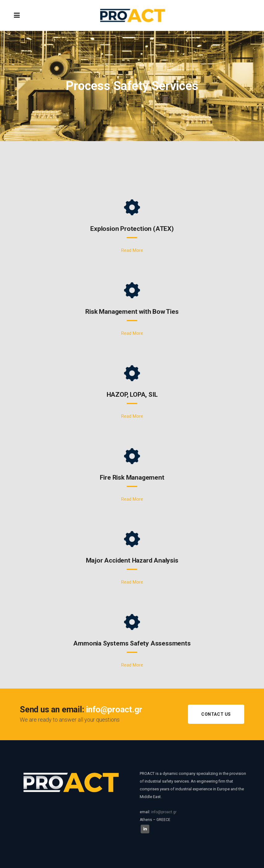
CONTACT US (216, 714)
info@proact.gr (164, 812)
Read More (132, 250)
